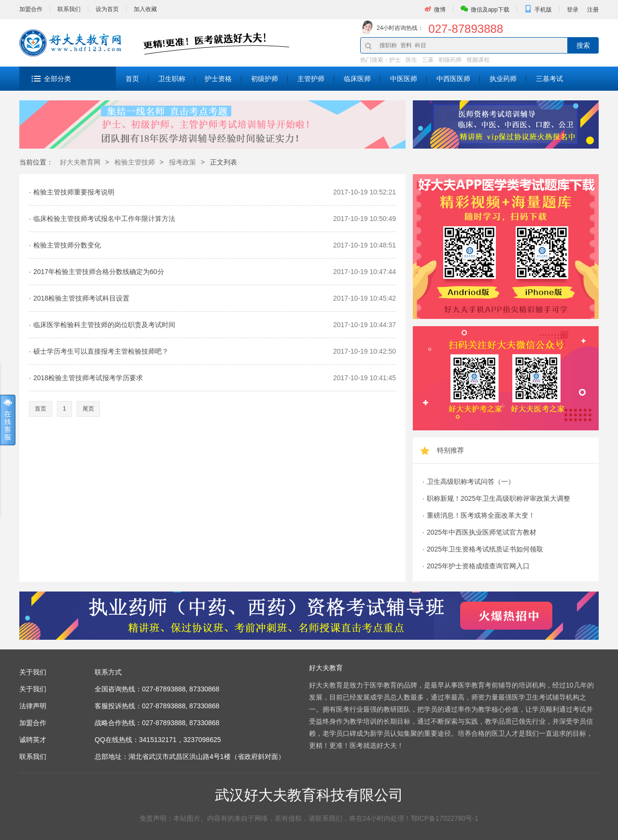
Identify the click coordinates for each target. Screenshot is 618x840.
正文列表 (224, 162)
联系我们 (69, 9)
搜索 (583, 45)
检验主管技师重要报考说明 (74, 192)
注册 (593, 10)
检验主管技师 (135, 162)
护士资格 (218, 79)
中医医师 (404, 79)
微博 (440, 10)
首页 (132, 79)
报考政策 (183, 162)
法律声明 (33, 706)
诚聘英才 (33, 740)
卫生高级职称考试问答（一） (471, 482)
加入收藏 (145, 9)
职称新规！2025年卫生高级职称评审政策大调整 (499, 498)
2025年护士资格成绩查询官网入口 (478, 566)
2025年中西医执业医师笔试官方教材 (482, 532)
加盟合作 (31, 9)
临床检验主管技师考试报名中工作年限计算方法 (104, 219)
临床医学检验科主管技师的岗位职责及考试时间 (104, 325)
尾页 (88, 409)
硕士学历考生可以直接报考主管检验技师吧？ (101, 351)
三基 (428, 60)
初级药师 (450, 60)
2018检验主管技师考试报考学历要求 (88, 378)
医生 (411, 60)
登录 (573, 10)
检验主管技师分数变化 (67, 245)
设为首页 (107, 9)
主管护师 (311, 79)
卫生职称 (172, 79)
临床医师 (357, 79)
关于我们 (33, 689)
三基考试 (549, 79)
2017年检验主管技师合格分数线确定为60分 (99, 272)
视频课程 (478, 60)
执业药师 (503, 79)
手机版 (543, 10)
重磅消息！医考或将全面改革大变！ (481, 515)
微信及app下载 (490, 10)
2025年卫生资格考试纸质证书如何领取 (485, 549)
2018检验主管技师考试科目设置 (81, 298)
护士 (395, 60)
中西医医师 (453, 79)
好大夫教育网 (80, 162)
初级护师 (265, 79)
